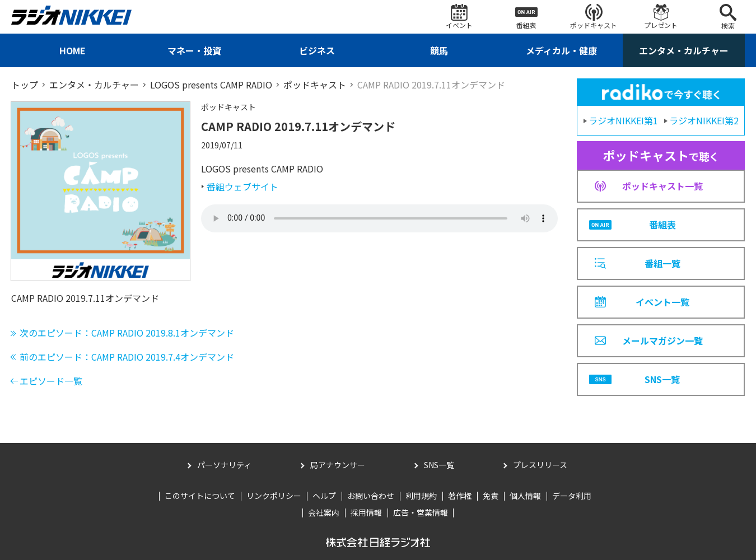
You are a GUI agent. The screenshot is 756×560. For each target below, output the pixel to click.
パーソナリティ (224, 465)
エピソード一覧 (51, 381)
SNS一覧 (439, 465)
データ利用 (572, 496)
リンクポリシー (274, 496)
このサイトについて (200, 496)
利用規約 (421, 496)
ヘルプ (324, 496)
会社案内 (324, 512)
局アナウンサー (338, 465)
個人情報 (525, 496)
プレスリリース (540, 465)
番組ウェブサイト (242, 186)
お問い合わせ (371, 496)
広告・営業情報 (421, 512)
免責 (491, 496)
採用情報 (366, 512)
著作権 (460, 496)
